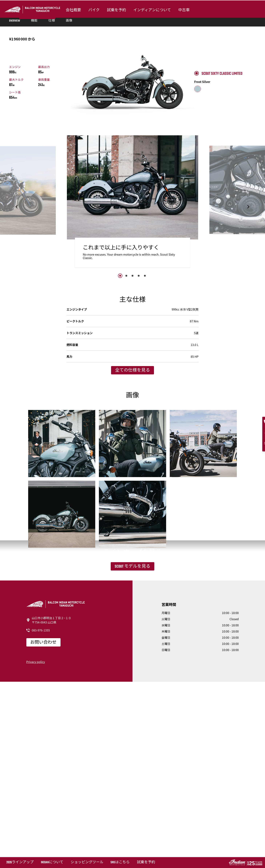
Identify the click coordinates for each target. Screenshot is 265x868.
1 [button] (120, 379)
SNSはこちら (120, 862)
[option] (133, 307)
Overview (15, 124)
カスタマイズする (37, 77)
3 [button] (132, 379)
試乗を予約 (116, 9)
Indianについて (52, 862)
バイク (93, 9)
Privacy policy (36, 848)
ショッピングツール (87, 862)
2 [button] (126, 379)
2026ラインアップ (20, 862)
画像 (69, 124)
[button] (17, 310)
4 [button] (139, 379)
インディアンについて (151, 9)
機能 (34, 124)
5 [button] (145, 379)
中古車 (183, 9)
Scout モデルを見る (132, 731)
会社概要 (73, 9)
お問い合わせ (43, 828)
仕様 (52, 124)
